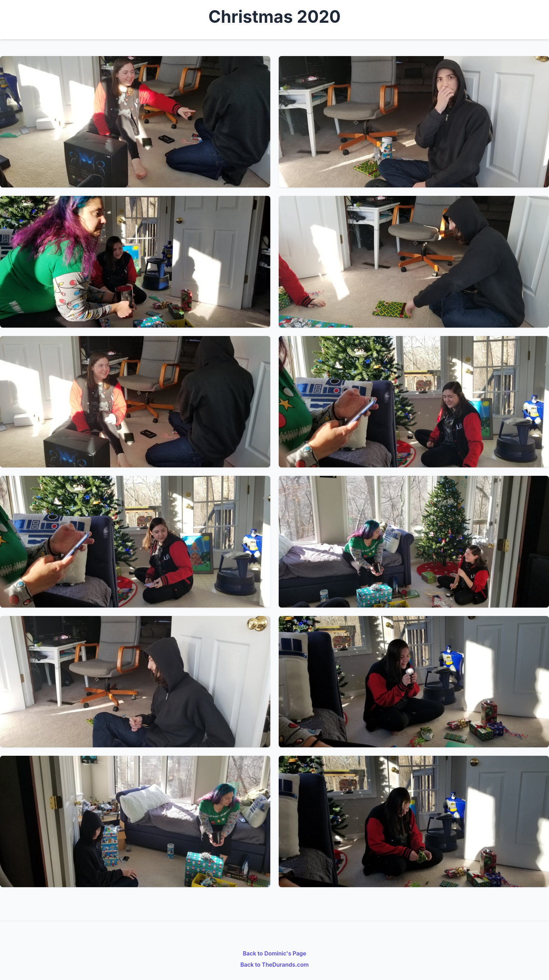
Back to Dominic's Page (274, 953)
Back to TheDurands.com (274, 965)
